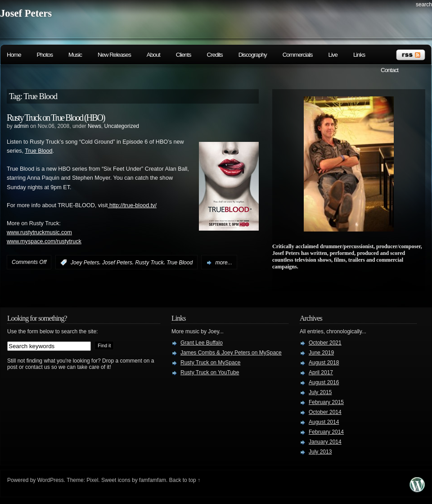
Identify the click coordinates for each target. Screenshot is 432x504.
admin (21, 126)
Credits (214, 55)
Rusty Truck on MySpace (210, 363)
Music (75, 55)
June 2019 (321, 353)
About (153, 55)
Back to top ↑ (185, 480)
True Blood (38, 151)
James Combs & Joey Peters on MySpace (231, 353)
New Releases (114, 55)
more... (223, 263)
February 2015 (326, 402)
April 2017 (321, 372)
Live (333, 55)
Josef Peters (26, 13)
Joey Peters (85, 263)
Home (14, 55)
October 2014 (325, 412)
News (94, 126)
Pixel (92, 480)
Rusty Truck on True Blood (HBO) (56, 118)
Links (359, 55)
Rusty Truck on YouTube (210, 372)
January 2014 (325, 442)
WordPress (51, 480)
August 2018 (324, 363)
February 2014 (326, 432)
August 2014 (324, 422)
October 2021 (325, 343)
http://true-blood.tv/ (132, 205)
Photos (45, 55)
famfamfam (153, 480)
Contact (389, 70)
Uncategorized (122, 126)
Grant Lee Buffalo (202, 343)
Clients (184, 55)
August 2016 (324, 382)
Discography (253, 55)
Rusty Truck (149, 263)
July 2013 (320, 452)
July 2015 (320, 392)
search (424, 5)
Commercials (298, 55)
